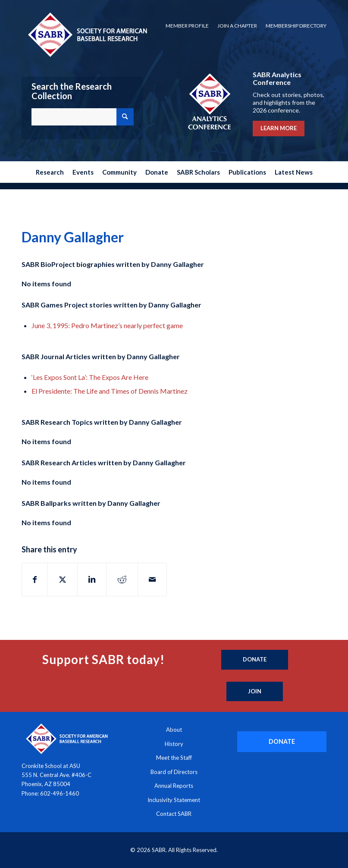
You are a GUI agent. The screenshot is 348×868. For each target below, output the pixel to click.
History (174, 744)
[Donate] (255, 660)
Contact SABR (174, 814)
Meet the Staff (174, 758)
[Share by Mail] (152, 580)
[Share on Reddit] (122, 580)
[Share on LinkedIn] (92, 580)
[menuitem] (187, 26)
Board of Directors (174, 772)
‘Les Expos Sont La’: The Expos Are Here (90, 377)
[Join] (255, 692)
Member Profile (187, 26)
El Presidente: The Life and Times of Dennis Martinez (110, 391)
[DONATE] (282, 741)
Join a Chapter (237, 26)
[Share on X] (63, 580)
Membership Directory (296, 26)
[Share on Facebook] (35, 580)
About (174, 730)
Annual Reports (174, 786)
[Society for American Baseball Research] (87, 34)
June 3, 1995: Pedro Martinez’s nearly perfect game (107, 325)
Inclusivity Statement (174, 800)
